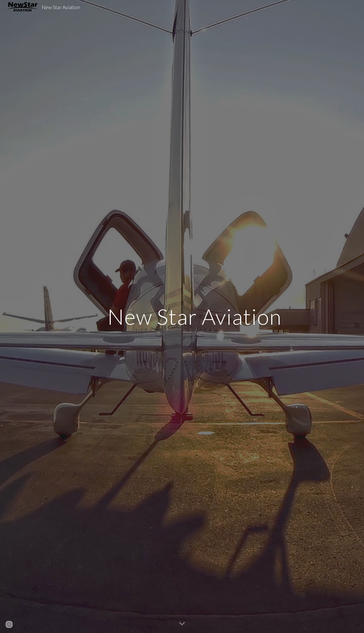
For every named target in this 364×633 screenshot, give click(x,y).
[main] (194, 316)
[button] (182, 624)
